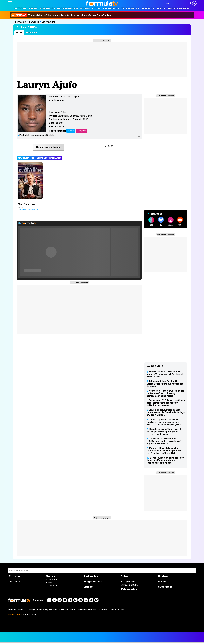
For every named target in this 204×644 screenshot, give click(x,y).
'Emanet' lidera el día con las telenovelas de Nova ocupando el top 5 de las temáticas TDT (164, 451)
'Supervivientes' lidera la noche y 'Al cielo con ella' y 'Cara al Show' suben (61, 15)
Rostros (163, 576)
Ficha (19, 33)
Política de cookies (68, 609)
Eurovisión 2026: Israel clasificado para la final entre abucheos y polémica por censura (166, 403)
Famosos (148, 8)
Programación (68, 8)
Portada (14, 576)
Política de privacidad (47, 609)
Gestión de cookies (88, 609)
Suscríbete (165, 587)
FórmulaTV (21, 22)
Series (33, 8)
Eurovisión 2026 (129, 585)
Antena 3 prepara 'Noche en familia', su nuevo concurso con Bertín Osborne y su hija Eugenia (164, 422)
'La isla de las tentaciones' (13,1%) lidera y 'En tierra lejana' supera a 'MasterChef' (164, 441)
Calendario (52, 580)
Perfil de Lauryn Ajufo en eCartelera (38, 135)
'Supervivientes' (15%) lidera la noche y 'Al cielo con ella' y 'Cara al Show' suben (165, 374)
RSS (123, 609)
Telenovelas (130, 8)
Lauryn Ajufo (49, 22)
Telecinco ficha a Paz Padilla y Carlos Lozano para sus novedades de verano (165, 384)
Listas (49, 583)
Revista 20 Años (179, 8)
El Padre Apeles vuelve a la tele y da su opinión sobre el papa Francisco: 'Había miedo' (166, 460)
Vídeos (85, 8)
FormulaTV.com (15, 614)
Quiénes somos (16, 609)
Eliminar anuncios (103, 40)
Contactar (115, 609)
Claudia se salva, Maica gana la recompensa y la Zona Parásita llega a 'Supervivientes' (166, 412)
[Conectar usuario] (194, 3)
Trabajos (32, 33)
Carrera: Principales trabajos (39, 158)
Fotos (96, 8)
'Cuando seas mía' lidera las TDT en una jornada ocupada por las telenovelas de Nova (165, 432)
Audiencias (47, 8)
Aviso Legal (30, 609)
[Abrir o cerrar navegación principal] (10, 3)
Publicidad (103, 609)
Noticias (20, 8)
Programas (111, 8)
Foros (161, 8)
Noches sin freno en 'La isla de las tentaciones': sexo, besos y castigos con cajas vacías (165, 393)
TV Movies (52, 586)
